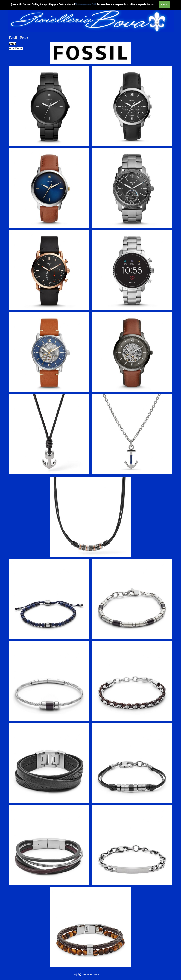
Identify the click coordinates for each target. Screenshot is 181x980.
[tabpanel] (28, 46)
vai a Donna (16, 48)
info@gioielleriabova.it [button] (86, 974)
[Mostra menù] (170, 3)
